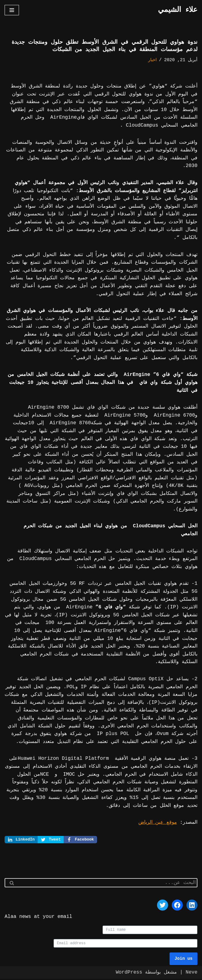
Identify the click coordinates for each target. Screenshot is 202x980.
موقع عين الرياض (158, 822)
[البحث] (108, 883)
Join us (183, 960)
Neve (192, 974)
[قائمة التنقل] (12, 10)
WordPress (129, 974)
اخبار (152, 60)
